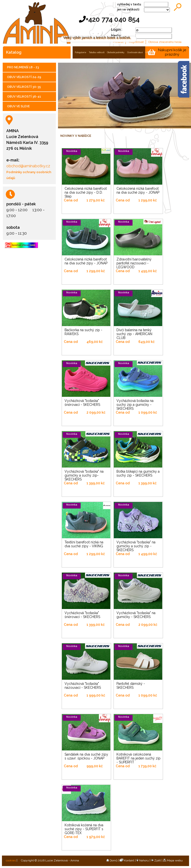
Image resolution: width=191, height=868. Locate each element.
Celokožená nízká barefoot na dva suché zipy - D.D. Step (86, 192)
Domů (112, 860)
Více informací (136, 32)
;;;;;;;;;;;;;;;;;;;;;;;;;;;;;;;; (157, 10)
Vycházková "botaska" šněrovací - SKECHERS (82, 403)
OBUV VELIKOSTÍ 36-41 (24, 97)
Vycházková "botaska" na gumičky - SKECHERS (136, 615)
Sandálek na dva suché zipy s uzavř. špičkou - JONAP (86, 756)
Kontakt (127, 860)
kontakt (149, 52)
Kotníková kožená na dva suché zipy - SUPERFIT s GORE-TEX (84, 829)
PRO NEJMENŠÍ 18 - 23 (23, 67)
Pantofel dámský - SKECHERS (131, 686)
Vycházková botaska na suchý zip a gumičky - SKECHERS (135, 405)
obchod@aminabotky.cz (28, 166)
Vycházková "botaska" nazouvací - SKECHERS (83, 686)
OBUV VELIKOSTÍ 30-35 (24, 87)
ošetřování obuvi (135, 52)
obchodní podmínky (116, 52)
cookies (10, 860)
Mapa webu (173, 860)
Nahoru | (144, 860)
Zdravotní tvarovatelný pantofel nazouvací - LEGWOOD (134, 263)
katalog (14, 52)
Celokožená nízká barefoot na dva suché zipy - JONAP (138, 190)
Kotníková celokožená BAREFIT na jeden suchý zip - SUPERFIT (138, 758)
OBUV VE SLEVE (18, 106)
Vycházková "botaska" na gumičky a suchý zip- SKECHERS (84, 475)
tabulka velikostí (97, 52)
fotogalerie (81, 52)
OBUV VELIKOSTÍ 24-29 (24, 77)
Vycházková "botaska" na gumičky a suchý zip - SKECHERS (136, 546)
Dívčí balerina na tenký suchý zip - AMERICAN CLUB (134, 334)
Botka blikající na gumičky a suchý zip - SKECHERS (138, 473)
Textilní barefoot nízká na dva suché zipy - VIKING (84, 544)
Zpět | (157, 860)
